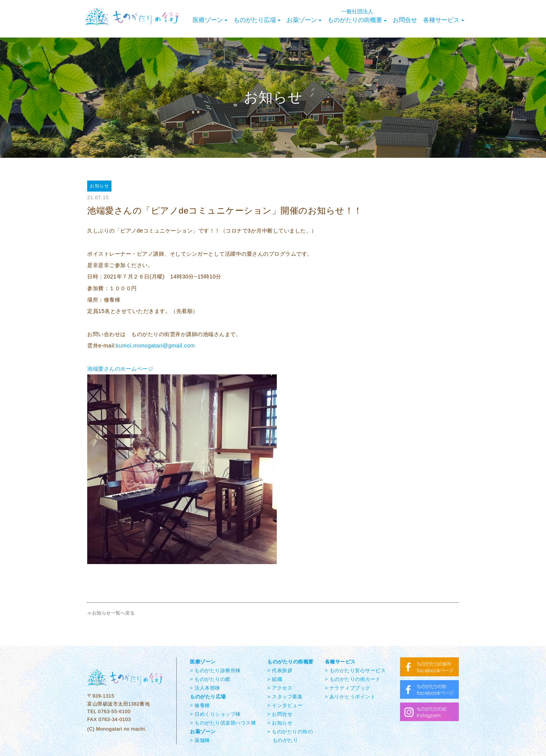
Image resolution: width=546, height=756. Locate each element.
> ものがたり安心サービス (355, 670)
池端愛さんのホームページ (120, 369)
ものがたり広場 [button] (257, 20)
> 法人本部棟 (205, 688)
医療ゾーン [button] (210, 20)
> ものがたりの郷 (210, 679)
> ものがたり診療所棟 (215, 670)
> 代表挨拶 (280, 670)
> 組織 (275, 679)
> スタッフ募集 (285, 697)
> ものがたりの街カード (353, 679)
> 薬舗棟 (200, 740)
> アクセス (280, 688)
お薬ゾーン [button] (304, 20)
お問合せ (405, 20)
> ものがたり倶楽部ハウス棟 (223, 723)
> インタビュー (285, 705)
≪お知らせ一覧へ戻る (111, 613)
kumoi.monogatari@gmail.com (155, 346)
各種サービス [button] (444, 20)
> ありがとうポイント (350, 697)
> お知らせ (280, 723)
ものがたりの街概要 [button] (357, 16)
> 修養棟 (200, 705)
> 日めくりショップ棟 (215, 714)
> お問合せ (280, 714)
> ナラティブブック (348, 688)
